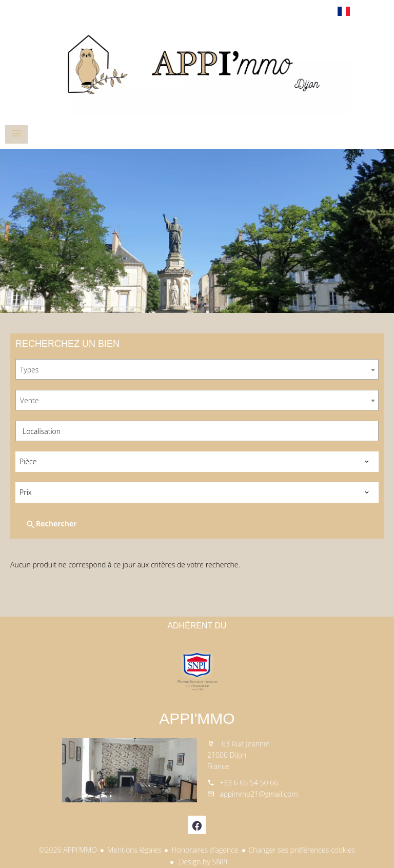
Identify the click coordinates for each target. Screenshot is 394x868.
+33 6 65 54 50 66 (249, 783)
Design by (202, 862)
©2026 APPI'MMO (68, 850)
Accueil (197, 69)
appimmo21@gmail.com (259, 794)
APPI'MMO (197, 718)
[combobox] (197, 369)
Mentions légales (134, 850)
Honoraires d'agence (205, 850)
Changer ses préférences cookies (302, 850)
